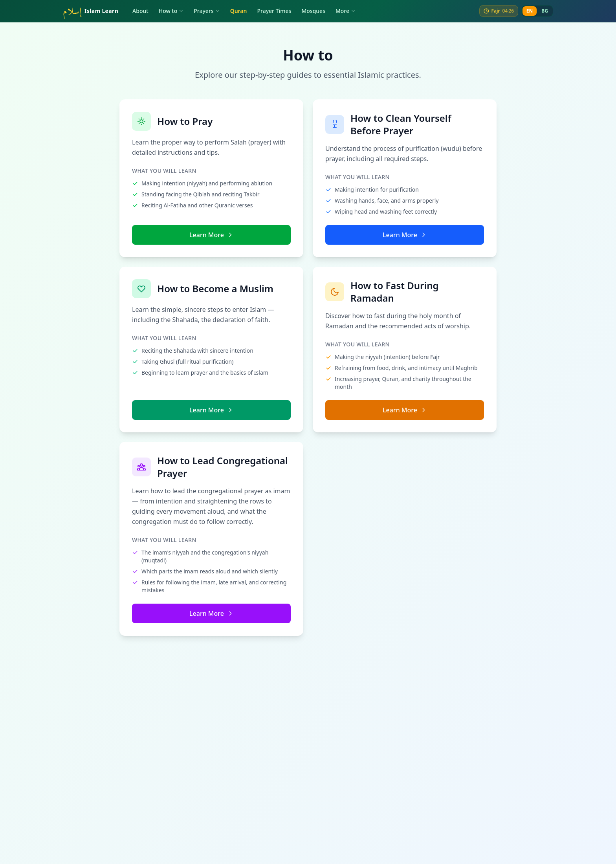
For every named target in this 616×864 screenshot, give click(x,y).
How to (171, 11)
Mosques (313, 11)
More (346, 11)
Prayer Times (274, 11)
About (140, 11)
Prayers (207, 11)
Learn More (211, 235)
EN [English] (530, 11)
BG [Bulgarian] (545, 11)
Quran (239, 11)
